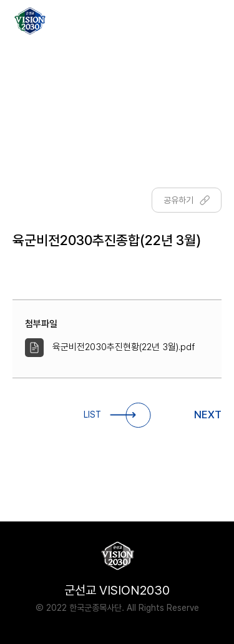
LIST (117, 415)
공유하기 (187, 200)
